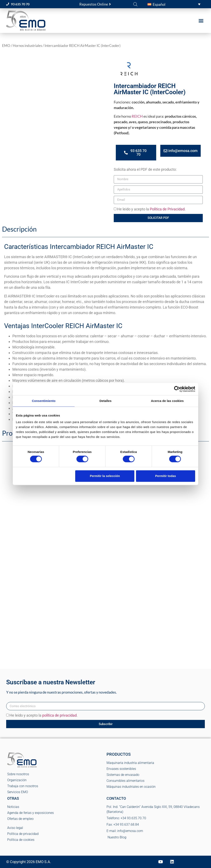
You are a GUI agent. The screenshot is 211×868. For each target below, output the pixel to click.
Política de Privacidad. (168, 209)
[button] (174, 4)
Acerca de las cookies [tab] (167, 401)
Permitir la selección (105, 476)
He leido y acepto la (151, 209)
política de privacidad (59, 715)
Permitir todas (166, 476)
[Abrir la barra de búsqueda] (135, 4)
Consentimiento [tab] (44, 401)
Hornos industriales (27, 46)
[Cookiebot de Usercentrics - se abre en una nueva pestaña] (177, 389)
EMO (6, 46)
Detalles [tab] (105, 401)
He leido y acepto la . (44, 715)
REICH (137, 116)
